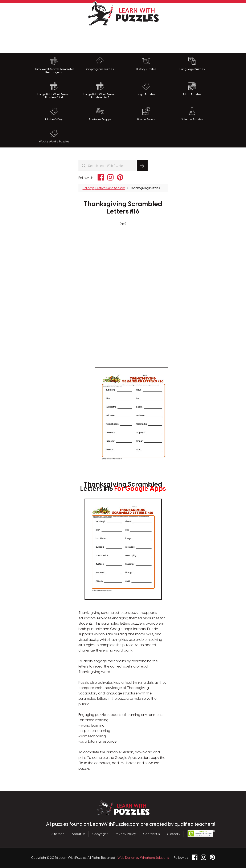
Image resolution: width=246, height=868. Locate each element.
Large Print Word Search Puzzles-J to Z (100, 91)
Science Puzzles (192, 114)
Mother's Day (54, 114)
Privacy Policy (125, 834)
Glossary (174, 834)
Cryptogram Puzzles (100, 64)
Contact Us (151, 834)
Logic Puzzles (146, 89)
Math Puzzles (192, 89)
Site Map (58, 834)
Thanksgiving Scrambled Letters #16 (123, 208)
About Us (78, 834)
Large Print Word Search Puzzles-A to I (54, 91)
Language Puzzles (192, 64)
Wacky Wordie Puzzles (54, 136)
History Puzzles (146, 64)
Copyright (100, 834)
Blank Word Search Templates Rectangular (54, 66)
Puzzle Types (146, 114)
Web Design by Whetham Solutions (143, 858)
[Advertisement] (123, 38)
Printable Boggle (100, 114)
